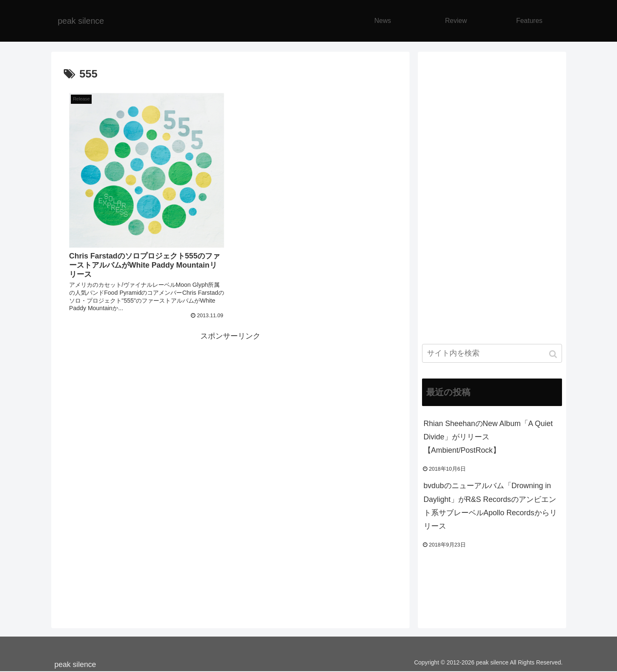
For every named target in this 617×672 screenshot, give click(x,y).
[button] (554, 354)
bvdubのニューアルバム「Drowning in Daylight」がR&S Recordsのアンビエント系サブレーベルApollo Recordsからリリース (490, 506)
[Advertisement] (230, 401)
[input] (492, 353)
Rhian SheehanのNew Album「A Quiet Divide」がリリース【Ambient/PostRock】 (488, 437)
